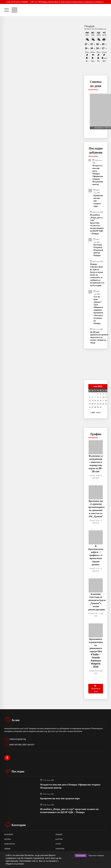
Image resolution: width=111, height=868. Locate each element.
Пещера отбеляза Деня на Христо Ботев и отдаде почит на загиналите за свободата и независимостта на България (97, 275)
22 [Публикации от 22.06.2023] (98, 404)
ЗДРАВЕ (7, 849)
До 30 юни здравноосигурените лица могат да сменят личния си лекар (99, 337)
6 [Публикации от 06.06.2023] (92, 397)
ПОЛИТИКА (60, 849)
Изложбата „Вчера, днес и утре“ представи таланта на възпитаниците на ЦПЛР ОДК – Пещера (97, 224)
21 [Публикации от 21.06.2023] (95, 404)
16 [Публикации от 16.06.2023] (101, 401)
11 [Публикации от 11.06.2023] (106, 397)
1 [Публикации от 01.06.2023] (98, 394)
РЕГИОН (8, 840)
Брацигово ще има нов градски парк (98, 201)
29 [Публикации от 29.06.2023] (98, 407)
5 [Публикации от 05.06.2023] (90, 397)
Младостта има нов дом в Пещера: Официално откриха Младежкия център (98, 175)
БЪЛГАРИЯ (9, 835)
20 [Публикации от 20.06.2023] (92, 404)
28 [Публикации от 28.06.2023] (95, 407)
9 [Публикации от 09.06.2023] (101, 397)
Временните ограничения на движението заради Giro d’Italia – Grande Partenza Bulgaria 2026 (96, 653)
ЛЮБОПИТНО (10, 844)
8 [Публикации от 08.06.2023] (98, 397)
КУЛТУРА (59, 840)
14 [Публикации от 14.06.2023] (95, 401)
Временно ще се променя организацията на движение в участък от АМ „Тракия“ (96, 509)
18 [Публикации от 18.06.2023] (106, 401)
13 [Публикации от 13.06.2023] (92, 401)
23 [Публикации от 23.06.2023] (101, 404)
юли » (99, 412)
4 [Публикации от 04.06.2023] (106, 394)
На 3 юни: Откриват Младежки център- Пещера (98, 250)
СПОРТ (58, 844)
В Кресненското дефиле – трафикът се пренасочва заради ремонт (96, 555)
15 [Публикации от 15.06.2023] (98, 401)
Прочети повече (96, 856)
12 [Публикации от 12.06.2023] (90, 401)
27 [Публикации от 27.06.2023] (92, 407)
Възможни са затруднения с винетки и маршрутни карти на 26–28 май (96, 463)
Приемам (81, 856)
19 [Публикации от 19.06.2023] (90, 404)
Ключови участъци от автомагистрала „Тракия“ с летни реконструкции (97, 602)
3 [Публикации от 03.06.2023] (103, 394)
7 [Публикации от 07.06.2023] (95, 397)
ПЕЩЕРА (59, 835)
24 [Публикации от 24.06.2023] (103, 404)
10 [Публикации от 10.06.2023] (103, 397)
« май (92, 412)
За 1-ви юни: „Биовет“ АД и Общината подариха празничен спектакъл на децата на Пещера (98, 310)
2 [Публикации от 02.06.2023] (101, 394)
